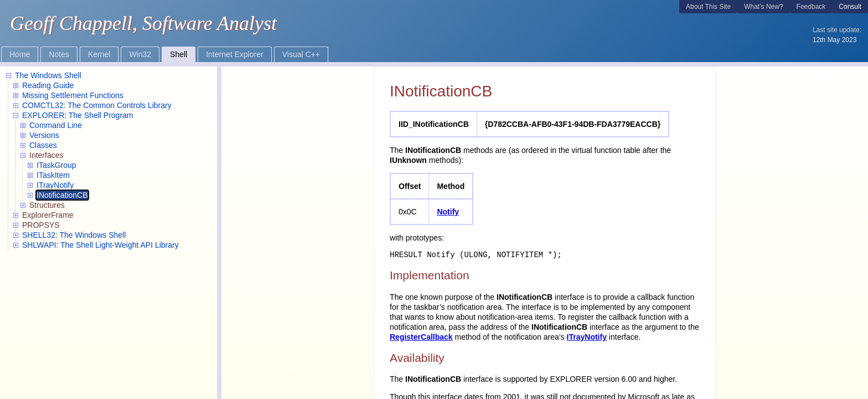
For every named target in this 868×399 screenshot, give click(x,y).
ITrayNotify (587, 337)
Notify (448, 212)
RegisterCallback (421, 337)
